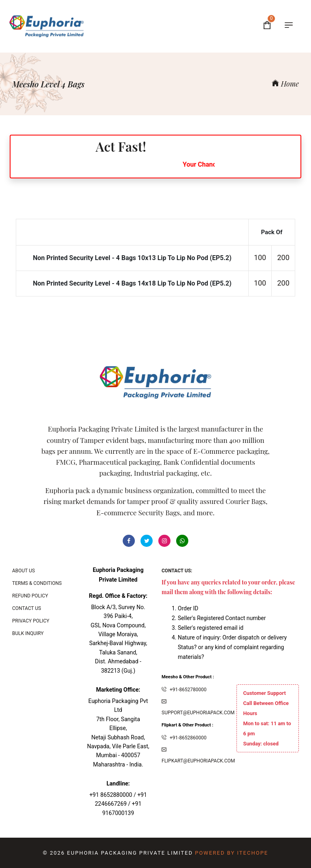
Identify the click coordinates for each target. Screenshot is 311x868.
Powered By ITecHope (231, 853)
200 (283, 257)
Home (285, 84)
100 (260, 257)
